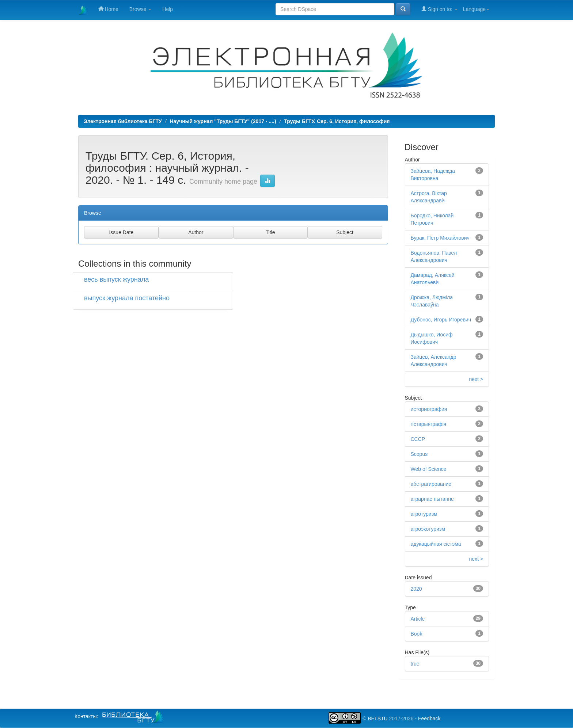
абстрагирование (431, 484)
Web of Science (429, 469)
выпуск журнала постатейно (127, 298)
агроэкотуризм (428, 529)
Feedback (429, 719)
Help (168, 9)
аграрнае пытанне (432, 499)
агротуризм (424, 514)
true (415, 664)
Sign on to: (439, 9)
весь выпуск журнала (116, 279)
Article (418, 619)
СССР (418, 439)
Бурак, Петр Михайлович (440, 238)
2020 (416, 589)
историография (429, 409)
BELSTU (377, 719)
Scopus (419, 454)
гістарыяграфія (429, 424)
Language (476, 9)
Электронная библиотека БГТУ (123, 121)
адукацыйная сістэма (436, 544)
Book (417, 634)
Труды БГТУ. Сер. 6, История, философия (337, 121)
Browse (141, 9)
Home (108, 9)
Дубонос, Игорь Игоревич (441, 320)
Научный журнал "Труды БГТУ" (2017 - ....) (223, 121)
